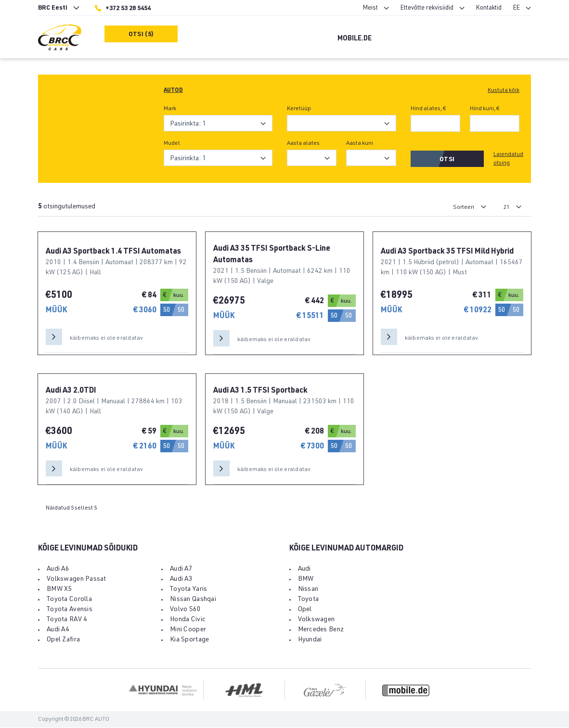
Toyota (309, 600)
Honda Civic (188, 620)
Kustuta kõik (504, 90)
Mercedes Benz (321, 630)
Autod (173, 90)
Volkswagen (317, 620)
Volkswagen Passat (77, 580)
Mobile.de (355, 39)
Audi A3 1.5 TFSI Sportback (260, 391)
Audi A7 (181, 570)
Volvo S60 (186, 610)
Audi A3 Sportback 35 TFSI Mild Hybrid (447, 252)
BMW (306, 580)
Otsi (447, 160)
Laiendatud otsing (508, 159)
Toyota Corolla (69, 600)
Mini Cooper (188, 630)
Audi (304, 570)
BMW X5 (59, 590)
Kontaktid (489, 8)
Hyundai (310, 640)
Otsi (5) (141, 35)
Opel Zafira (63, 640)
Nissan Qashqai (193, 600)
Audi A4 (58, 630)
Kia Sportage (189, 640)
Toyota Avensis (70, 610)
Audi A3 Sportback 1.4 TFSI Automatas (113, 252)
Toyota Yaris (188, 590)
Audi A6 (58, 570)
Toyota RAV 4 (67, 620)
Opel (305, 610)
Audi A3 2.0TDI (71, 391)
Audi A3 (181, 580)
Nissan (308, 590)
